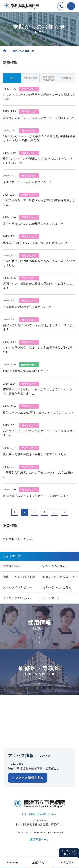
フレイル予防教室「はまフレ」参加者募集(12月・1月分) (38, 350)
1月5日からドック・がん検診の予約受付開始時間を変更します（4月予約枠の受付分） (39, 138)
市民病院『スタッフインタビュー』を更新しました (36, 496)
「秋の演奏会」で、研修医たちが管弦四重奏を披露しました (39, 202)
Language (13, 863)
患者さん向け (31, 78)
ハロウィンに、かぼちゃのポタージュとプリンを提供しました (39, 433)
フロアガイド (66, 863)
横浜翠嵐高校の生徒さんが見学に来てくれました (35, 454)
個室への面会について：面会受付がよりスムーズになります (39, 327)
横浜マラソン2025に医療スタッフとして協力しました (38, 413)
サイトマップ (51, 598)
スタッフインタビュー (17, 587)
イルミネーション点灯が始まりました (28, 182)
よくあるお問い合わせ (17, 598)
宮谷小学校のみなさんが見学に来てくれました (33, 224)
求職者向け (67, 78)
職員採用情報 (12, 566)
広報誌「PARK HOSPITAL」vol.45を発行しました (36, 243)
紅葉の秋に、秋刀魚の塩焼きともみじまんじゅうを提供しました (39, 263)
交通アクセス (39, 863)
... (54, 512)
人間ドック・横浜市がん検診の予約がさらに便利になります (39, 286)
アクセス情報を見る (29, 778)
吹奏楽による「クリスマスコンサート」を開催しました (39, 118)
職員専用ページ (39, 840)
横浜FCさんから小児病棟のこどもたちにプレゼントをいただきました (38, 161)
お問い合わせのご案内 (57, 587)
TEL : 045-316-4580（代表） (40, 814)
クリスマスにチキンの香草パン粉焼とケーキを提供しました (39, 97)
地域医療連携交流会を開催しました (26, 371)
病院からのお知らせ (55, 566)
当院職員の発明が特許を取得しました (28, 307)
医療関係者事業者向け (49, 78)
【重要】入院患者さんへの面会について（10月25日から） (38, 475)
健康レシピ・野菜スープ (58, 577)
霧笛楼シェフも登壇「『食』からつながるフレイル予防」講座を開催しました (38, 391)
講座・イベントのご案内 (19, 577)
